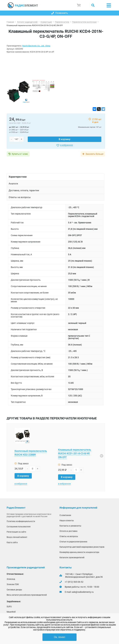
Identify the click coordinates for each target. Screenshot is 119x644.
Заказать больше (94, 154)
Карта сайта (12, 542)
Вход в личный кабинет (17, 537)
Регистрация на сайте (16, 532)
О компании (65, 515)
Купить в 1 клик (20, 154)
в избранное (67, 145)
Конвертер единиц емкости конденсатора (79, 552)
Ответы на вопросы (69, 536)
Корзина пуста (79, 5)
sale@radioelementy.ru (83, 592)
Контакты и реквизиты (70, 526)
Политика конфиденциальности (21, 521)
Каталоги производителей (72, 557)
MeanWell (11, 612)
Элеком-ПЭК (13, 584)
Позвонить (60, 13)
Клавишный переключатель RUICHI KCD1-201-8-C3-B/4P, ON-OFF (75, 453)
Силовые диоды (14, 590)
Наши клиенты (67, 520)
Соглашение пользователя (19, 527)
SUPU (9, 606)
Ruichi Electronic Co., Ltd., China (36, 46)
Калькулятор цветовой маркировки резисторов (82, 547)
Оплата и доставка (68, 531)
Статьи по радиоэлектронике (73, 542)
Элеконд (11, 579)
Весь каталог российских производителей (27, 595)
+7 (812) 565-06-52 (74, 582)
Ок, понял (60, 637)
